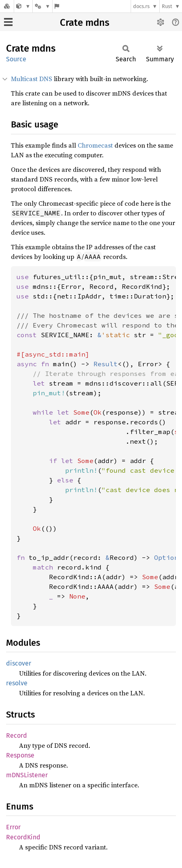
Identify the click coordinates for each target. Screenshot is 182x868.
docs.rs (141, 6)
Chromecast (95, 145)
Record (17, 736)
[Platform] (42, 6)
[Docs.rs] (7, 6)
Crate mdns (85, 23)
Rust (167, 6)
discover (19, 663)
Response (20, 755)
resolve (17, 683)
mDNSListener (27, 775)
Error (13, 827)
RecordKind (23, 837)
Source (16, 59)
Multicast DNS (32, 79)
